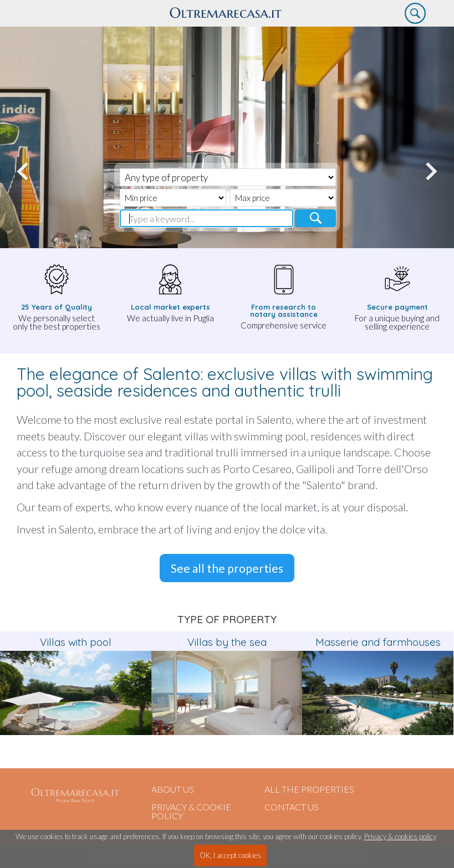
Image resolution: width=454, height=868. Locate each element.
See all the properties (227, 568)
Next (429, 165)
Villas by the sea (227, 642)
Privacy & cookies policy (400, 836)
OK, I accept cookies (230, 855)
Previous (25, 165)
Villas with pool (76, 642)
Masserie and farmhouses (378, 642)
